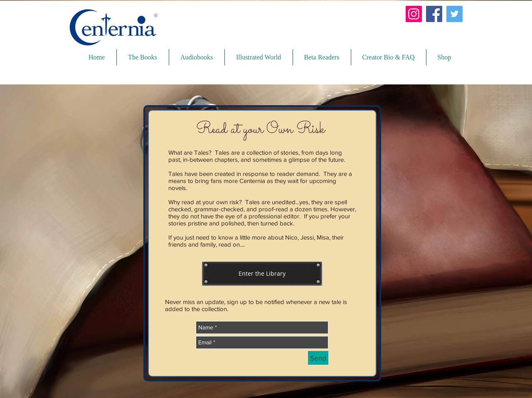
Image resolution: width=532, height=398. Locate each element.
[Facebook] (434, 14)
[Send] (318, 358)
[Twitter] (454, 14)
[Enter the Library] (262, 273)
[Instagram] (414, 14)
